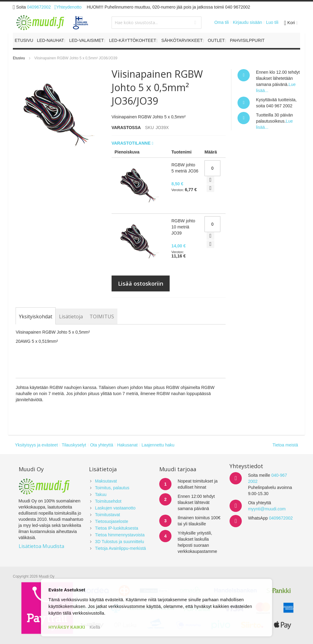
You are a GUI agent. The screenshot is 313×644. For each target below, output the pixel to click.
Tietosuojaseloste (112, 521)
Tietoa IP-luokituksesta (117, 528)
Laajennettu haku (158, 445)
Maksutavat (106, 481)
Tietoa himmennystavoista (120, 535)
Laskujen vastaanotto (115, 508)
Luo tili (272, 22)
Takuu (101, 494)
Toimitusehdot (108, 501)
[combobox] (156, 23)
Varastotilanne (132, 143)
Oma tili (221, 22)
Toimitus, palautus (112, 488)
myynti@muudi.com (267, 509)
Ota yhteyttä (102, 445)
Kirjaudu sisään (248, 22)
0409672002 (39, 7)
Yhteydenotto (68, 7)
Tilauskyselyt (74, 445)
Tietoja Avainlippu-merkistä (121, 548)
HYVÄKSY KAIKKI (67, 627)
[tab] (36, 316)
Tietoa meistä (285, 445)
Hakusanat (127, 445)
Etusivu (19, 58)
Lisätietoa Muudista (41, 546)
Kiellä (95, 627)
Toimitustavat (108, 515)
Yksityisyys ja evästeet (36, 445)
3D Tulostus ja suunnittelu (120, 542)
